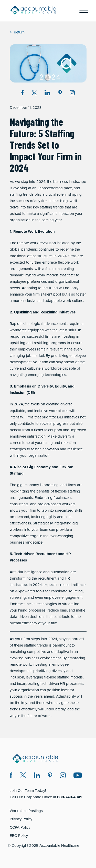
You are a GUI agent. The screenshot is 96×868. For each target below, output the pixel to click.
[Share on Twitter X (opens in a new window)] (34, 94)
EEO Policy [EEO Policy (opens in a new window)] (19, 836)
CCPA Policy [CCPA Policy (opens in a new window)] (20, 827)
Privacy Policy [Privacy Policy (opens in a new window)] (21, 819)
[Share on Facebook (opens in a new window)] (23, 94)
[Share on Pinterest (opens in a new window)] (60, 94)
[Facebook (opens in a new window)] (11, 776)
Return (17, 32)
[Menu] (82, 11)
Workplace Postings (26, 811)
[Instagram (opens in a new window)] (72, 94)
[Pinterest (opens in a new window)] (50, 776)
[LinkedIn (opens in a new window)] (37, 776)
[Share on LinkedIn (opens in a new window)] (47, 94)
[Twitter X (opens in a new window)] (23, 776)
